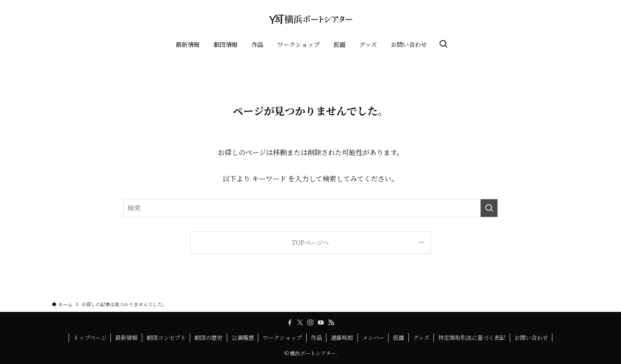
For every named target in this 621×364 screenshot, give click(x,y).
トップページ (90, 338)
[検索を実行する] (489, 208)
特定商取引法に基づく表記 (472, 338)
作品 (317, 338)
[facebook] (290, 323)
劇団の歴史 (209, 338)
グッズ (421, 338)
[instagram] (310, 323)
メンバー (373, 338)
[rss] (331, 323)
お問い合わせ (531, 338)
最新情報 (126, 338)
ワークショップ (282, 338)
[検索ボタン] (443, 44)
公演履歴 (243, 338)
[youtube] (321, 323)
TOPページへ (310, 242)
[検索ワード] (310, 208)
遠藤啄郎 (342, 338)
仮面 (398, 338)
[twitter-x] (300, 323)
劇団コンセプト (166, 338)
